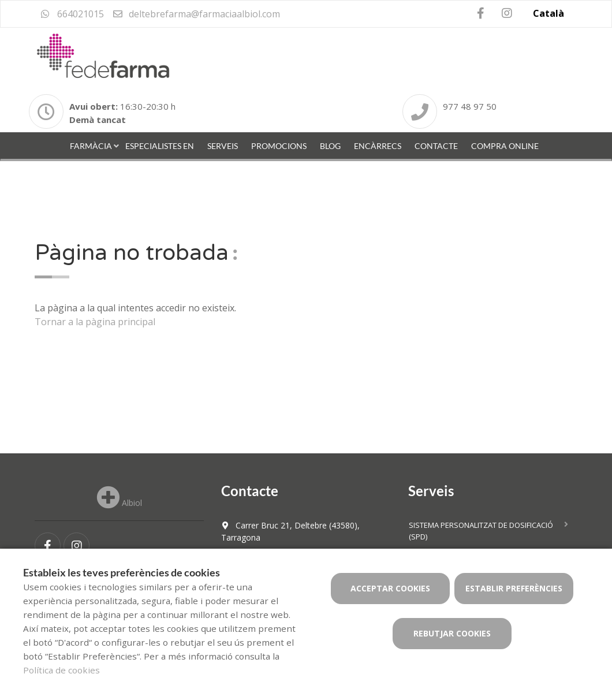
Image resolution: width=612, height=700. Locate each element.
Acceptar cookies (390, 588)
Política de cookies (61, 670)
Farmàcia (91, 146)
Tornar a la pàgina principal (95, 322)
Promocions (279, 146)
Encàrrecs (378, 146)
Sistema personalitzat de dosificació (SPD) (481, 531)
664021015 (72, 14)
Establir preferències (514, 588)
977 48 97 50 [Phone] (470, 106)
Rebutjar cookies (452, 633)
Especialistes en (160, 146)
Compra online (505, 146)
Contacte (436, 146)
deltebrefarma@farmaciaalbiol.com (196, 14)
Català (548, 13)
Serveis (223, 146)
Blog (330, 146)
